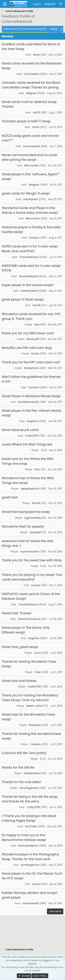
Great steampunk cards (20, 430)
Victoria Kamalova (29, 619)
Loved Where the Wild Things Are (27, 444)
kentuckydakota (28, 846)
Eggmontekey (33, 518)
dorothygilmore (29, 788)
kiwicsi (36, 884)
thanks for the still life (18, 767)
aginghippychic (30, 489)
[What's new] (61, 4)
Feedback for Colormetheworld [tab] (25, 29)
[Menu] (5, 4)
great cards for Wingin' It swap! (26, 193)
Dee (37, 325)
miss (37, 672)
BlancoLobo (31, 165)
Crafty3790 (32, 436)
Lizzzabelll (35, 532)
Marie (36, 55)
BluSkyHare (31, 368)
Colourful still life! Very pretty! (24, 753)
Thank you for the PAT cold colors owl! (31, 362)
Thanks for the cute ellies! (21, 782)
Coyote (36, 585)
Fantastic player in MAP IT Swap (26, 121)
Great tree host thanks (19, 681)
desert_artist (34, 706)
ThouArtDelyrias (29, 257)
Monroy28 (33, 339)
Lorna (38, 653)
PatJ (37, 469)
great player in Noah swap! (23, 299)
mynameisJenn (30, 552)
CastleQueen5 (29, 291)
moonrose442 (31, 146)
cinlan (36, 127)
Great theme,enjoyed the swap (26, 512)
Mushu (35, 354)
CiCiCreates (31, 74)
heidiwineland (32, 773)
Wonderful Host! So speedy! (23, 526)
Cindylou (34, 238)
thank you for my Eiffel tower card (28, 333)
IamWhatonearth (28, 402)
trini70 (37, 113)
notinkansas (31, 199)
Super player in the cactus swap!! (28, 285)
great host (10, 497)
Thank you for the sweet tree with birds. (32, 560)
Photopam (35, 725)
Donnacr (34, 387)
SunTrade (31, 826)
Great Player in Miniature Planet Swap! (31, 396)
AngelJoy (32, 421)
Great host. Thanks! (17, 613)
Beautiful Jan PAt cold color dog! (27, 348)
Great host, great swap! (20, 647)
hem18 (36, 305)
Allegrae (31, 93)
